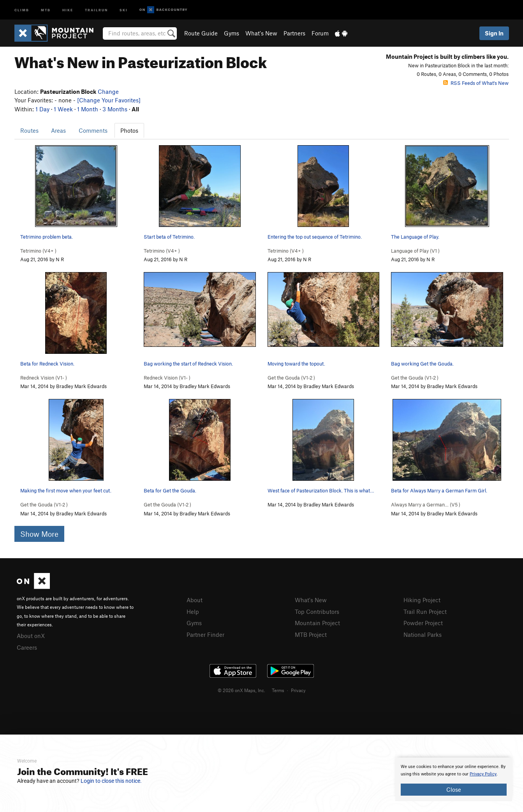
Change (108, 91)
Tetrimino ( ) (38, 251)
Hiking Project (422, 600)
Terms (278, 690)
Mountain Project (317, 623)
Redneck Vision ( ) (44, 378)
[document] (454, 779)
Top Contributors (317, 612)
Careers (27, 647)
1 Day (42, 109)
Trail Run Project (425, 612)
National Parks (423, 634)
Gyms (232, 33)
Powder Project (423, 623)
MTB (46, 10)
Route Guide (201, 33)
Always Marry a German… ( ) (426, 504)
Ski (124, 10)
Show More (39, 534)
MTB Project (311, 634)
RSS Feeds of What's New (476, 83)
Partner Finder (205, 634)
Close (454, 789)
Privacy (298, 690)
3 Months (115, 109)
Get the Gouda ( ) (291, 378)
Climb (22, 10)
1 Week (63, 109)
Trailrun (96, 10)
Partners (294, 33)
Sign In (494, 33)
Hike (68, 10)
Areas (58, 130)
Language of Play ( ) (415, 251)
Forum (320, 33)
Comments (93, 130)
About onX (31, 636)
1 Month (88, 109)
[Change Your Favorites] (109, 100)
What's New (261, 33)
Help (193, 612)
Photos (129, 130)
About (195, 600)
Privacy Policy (483, 774)
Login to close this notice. (111, 781)
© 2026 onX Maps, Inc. (241, 690)
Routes (29, 130)
